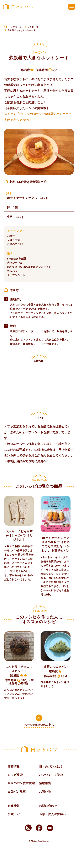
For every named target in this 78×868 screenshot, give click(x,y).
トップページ (15, 27)
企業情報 (14, 806)
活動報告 (45, 783)
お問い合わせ (48, 806)
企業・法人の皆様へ (53, 814)
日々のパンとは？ (51, 767)
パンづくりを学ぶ (51, 775)
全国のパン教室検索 (21, 783)
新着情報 (14, 767)
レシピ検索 (15, 775)
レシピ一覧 (33, 27)
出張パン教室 (17, 792)
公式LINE (14, 814)
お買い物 (45, 792)
